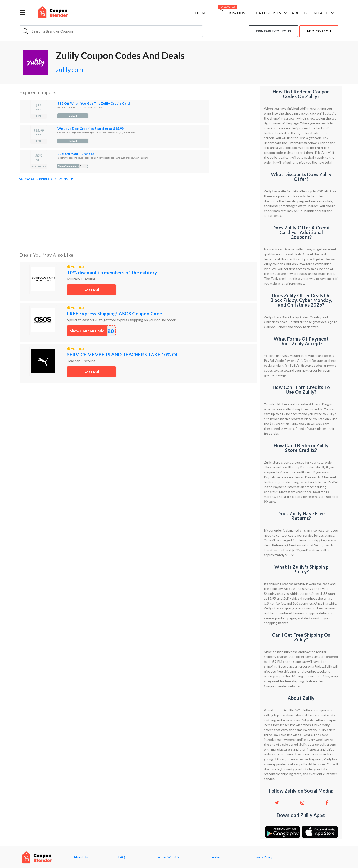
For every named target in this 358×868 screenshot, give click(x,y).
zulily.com (70, 69)
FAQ (122, 857)
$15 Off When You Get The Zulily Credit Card (94, 103)
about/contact (313, 13)
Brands (237, 13)
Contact (216, 857)
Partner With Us (167, 857)
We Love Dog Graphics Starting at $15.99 (91, 128)
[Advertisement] (138, 216)
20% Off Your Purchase (76, 154)
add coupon (319, 31)
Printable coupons (273, 31)
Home (201, 13)
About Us (81, 857)
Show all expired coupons (46, 179)
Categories (272, 13)
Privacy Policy (262, 857)
